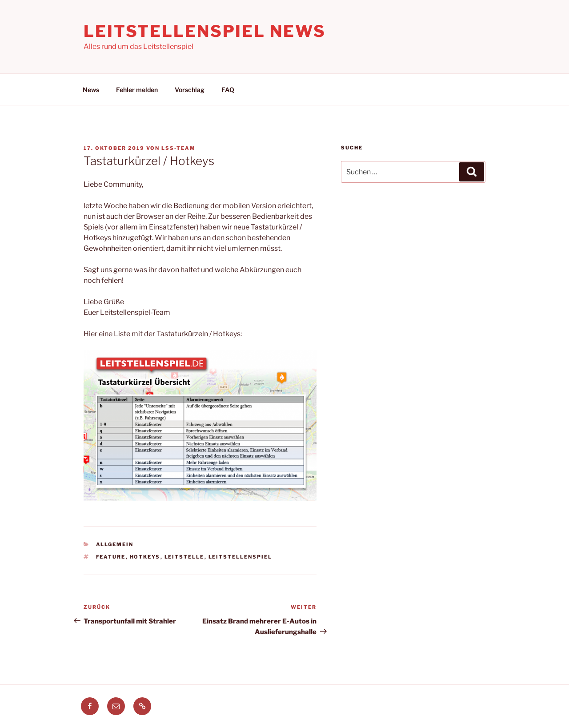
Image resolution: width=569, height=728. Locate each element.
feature (111, 557)
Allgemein (115, 544)
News (91, 90)
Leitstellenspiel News (204, 31)
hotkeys (145, 557)
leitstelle (184, 557)
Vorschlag (190, 90)
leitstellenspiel (240, 557)
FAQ (228, 90)
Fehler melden (137, 90)
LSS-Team (178, 148)
